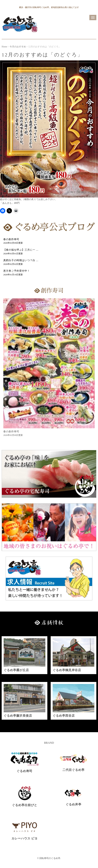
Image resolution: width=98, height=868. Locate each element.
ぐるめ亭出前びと (25, 805)
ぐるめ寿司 (24, 771)
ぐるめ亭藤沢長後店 (18, 716)
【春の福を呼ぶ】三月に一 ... (21, 250)
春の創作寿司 (11, 239)
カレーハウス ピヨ (24, 838)
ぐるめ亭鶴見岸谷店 (67, 670)
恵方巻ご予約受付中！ (17, 271)
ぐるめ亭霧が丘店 (16, 670)
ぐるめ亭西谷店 (64, 716)
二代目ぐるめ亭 (73, 770)
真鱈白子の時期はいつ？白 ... (21, 260)
